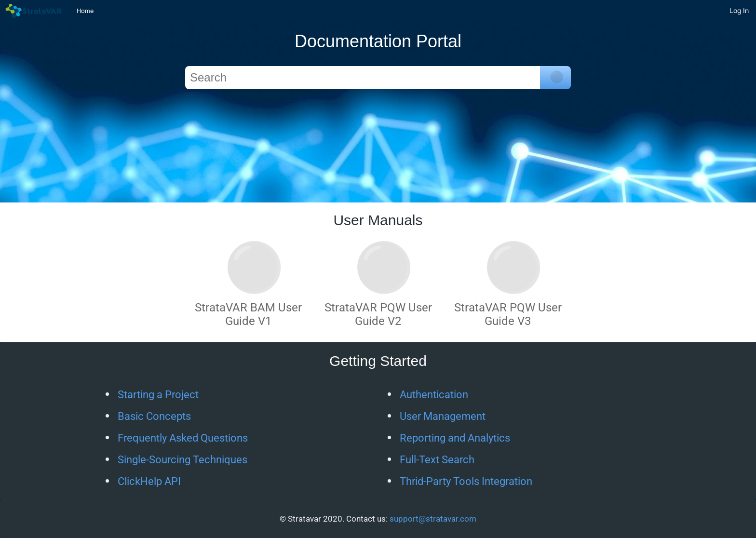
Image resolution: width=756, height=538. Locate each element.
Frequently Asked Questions (183, 438)
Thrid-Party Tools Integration (466, 481)
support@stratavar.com (433, 519)
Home (85, 11)
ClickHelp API (149, 481)
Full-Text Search (437, 460)
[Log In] (739, 11)
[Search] (363, 78)
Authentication (434, 395)
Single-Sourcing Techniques (182, 460)
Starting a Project (158, 395)
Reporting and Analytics (455, 438)
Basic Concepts (154, 416)
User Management (443, 416)
